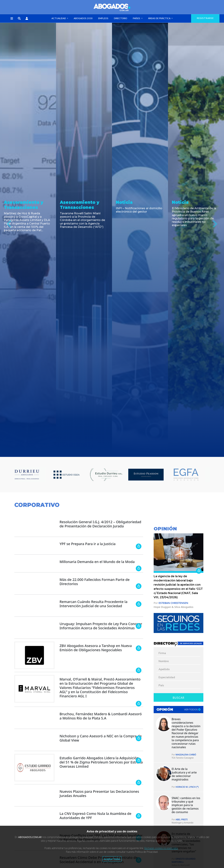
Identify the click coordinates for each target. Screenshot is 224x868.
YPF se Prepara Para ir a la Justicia (87, 544)
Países (137, 18)
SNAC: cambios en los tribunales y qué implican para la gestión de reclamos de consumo (186, 805)
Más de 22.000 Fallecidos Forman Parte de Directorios (94, 582)
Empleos (103, 18)
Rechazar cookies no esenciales (161, 848)
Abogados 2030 (83, 18)
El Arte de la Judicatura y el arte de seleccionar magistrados (184, 774)
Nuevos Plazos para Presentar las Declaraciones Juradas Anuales (99, 794)
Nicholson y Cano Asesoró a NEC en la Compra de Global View (101, 738)
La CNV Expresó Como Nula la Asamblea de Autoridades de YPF (95, 816)
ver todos (192, 710)
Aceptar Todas (112, 859)
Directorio (121, 18)
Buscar (178, 698)
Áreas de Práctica (160, 18)
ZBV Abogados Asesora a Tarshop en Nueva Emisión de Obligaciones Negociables (96, 648)
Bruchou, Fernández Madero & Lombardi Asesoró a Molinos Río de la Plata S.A (101, 716)
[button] (12, 19)
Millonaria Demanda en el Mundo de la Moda (97, 562)
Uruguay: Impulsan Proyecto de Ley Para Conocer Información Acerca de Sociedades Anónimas (101, 626)
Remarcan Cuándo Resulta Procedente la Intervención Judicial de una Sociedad (93, 604)
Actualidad (59, 18)
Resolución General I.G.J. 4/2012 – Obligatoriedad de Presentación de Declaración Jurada (100, 524)
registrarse (205, 18)
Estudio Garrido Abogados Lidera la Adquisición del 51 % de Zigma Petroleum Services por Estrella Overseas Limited (101, 762)
